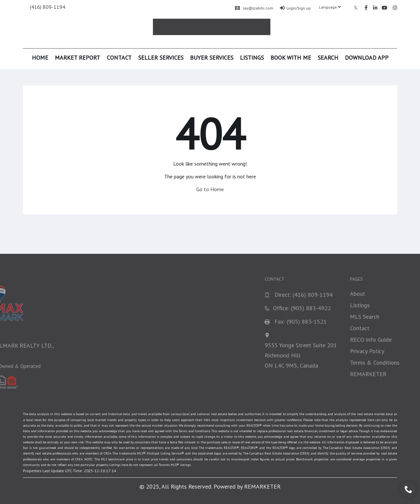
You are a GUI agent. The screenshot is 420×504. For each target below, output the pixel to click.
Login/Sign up (295, 8)
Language (330, 7)
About (411, 294)
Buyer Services (212, 58)
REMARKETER (262, 486)
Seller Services (161, 58)
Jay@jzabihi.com (254, 8)
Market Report (77, 58)
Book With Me (291, 58)
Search (328, 58)
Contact (119, 58)
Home (40, 58)
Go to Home (210, 189)
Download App (367, 58)
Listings (252, 58)
